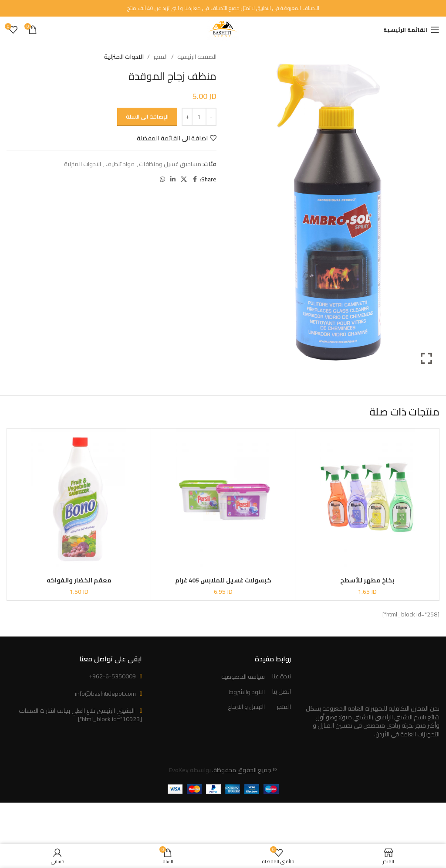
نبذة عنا (282, 677)
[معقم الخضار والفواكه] (79, 500)
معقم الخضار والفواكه (79, 580)
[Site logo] (223, 29)
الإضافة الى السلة (147, 116)
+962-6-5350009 (112, 676)
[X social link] (184, 179)
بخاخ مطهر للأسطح (367, 580)
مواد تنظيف (120, 164)
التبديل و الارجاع (246, 707)
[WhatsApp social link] (162, 179)
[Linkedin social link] (173, 179)
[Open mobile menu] (411, 30)
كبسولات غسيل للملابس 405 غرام (223, 580)
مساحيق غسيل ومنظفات (170, 164)
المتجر (160, 57)
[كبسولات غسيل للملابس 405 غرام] (223, 500)
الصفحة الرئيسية (197, 57)
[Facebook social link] (195, 179)
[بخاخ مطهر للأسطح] (367, 500)
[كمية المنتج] (199, 117)
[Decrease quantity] (211, 117)
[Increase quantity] (187, 117)
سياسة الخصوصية (243, 677)
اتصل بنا (282, 692)
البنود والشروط (247, 692)
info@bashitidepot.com (105, 694)
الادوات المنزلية (124, 57)
